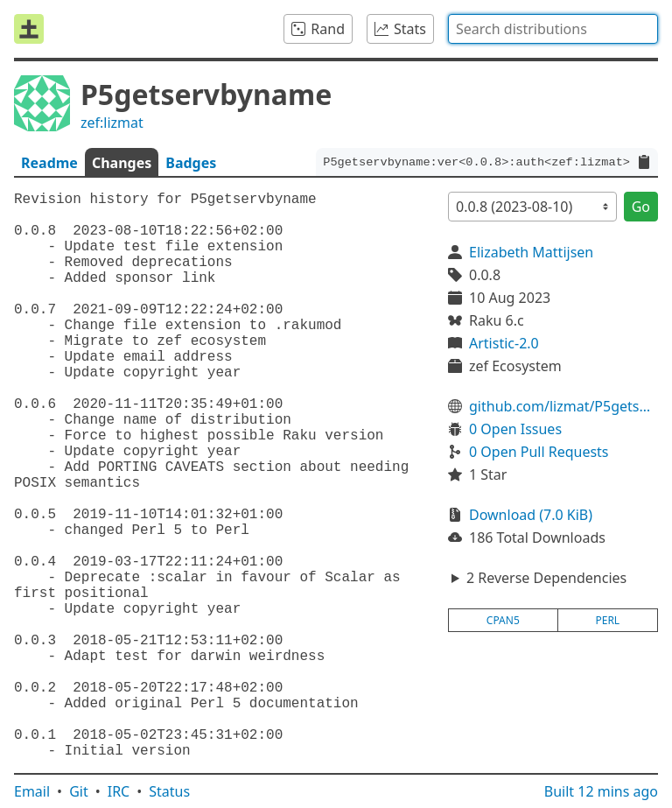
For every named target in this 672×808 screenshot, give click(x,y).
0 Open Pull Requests (539, 452)
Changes (122, 163)
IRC (119, 791)
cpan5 (503, 620)
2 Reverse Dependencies (546, 578)
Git (79, 791)
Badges (191, 163)
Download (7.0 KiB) (531, 515)
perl (607, 620)
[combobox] (553, 29)
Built (601, 791)
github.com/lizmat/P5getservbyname (563, 406)
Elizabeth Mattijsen (531, 252)
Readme (49, 163)
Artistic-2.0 (504, 343)
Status (169, 791)
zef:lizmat (112, 123)
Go (641, 207)
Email (32, 791)
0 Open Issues (515, 429)
